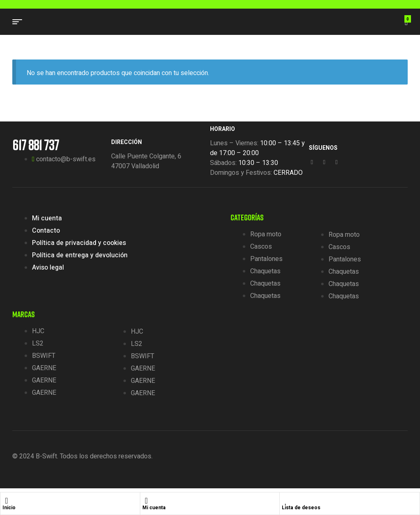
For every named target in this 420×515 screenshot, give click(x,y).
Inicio (9, 508)
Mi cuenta (154, 508)
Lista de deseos (301, 508)
